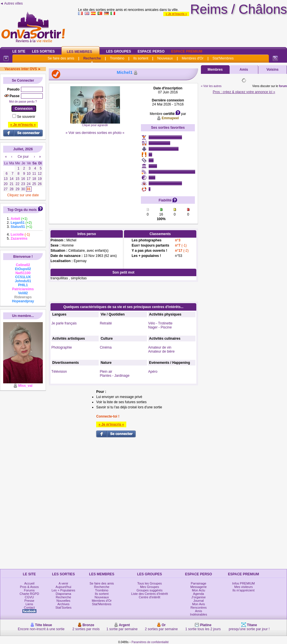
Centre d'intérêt (150, 597)
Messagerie (198, 587)
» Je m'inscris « (176, 14)
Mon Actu (199, 590)
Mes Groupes (150, 587)
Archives (63, 604)
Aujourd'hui (64, 587)
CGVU (29, 597)
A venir (63, 583)
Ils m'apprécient (244, 590)
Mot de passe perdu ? (23, 102)
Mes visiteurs (243, 587)
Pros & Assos (29, 587)
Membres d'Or (193, 58)
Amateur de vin (160, 347)
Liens (29, 604)
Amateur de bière (161, 351)
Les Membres (79, 52)
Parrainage (199, 583)
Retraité (106, 323)
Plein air (106, 372)
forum (283, 86)
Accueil (29, 583)
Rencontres (199, 608)
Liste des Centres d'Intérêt (150, 594)
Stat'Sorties (63, 608)
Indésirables (198, 614)
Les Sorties (43, 51)
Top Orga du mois (22, 210)
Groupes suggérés (150, 590)
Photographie (62, 347)
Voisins (273, 70)
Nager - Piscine (160, 327)
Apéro (153, 372)
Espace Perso (151, 51)
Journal (199, 601)
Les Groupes (119, 51)
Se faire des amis (61, 58)
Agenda (199, 594)
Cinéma (106, 347)
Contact (29, 608)
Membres (215, 70)
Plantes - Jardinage (115, 376)
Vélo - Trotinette (160, 323)
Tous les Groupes (150, 583)
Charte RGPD (29, 594)
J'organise (199, 597)
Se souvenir (26, 117)
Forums (29, 590)
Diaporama (63, 594)
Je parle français (64, 323)
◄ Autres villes (11, 3)
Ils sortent (141, 58)
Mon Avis (199, 604)
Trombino (117, 58)
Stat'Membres (223, 58)
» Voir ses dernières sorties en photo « (95, 133)
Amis (244, 70)
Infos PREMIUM (244, 583)
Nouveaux (165, 58)
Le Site (19, 51)
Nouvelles (63, 601)
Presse (29, 601)
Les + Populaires (63, 590)
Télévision (59, 372)
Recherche (92, 58)
